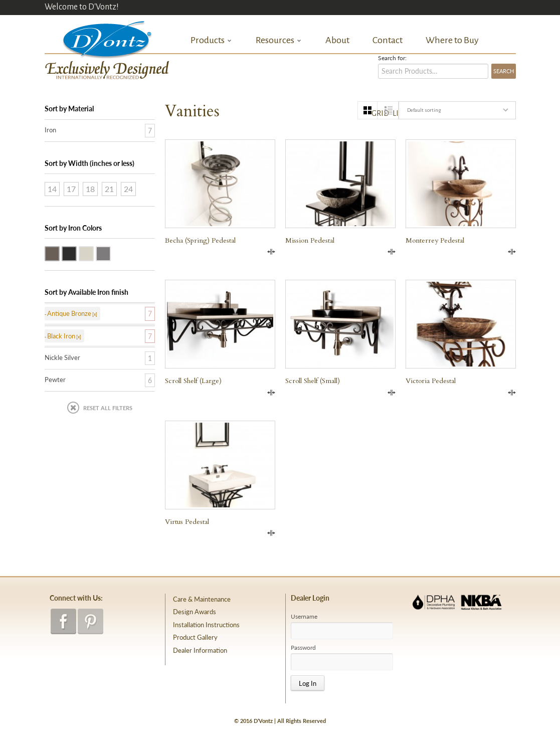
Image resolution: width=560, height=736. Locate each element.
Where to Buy (452, 40)
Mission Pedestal (310, 240)
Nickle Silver (93, 253)
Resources (279, 40)
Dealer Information (200, 650)
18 (90, 189)
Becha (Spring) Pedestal (200, 240)
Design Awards (195, 612)
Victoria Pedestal (431, 381)
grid (375, 113)
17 (71, 189)
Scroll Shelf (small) (313, 381)
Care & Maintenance (202, 599)
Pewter (110, 253)
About (337, 40)
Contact (388, 40)
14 (52, 189)
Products (211, 40)
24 (128, 189)
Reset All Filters (108, 408)
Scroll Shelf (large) (193, 381)
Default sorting (424, 110)
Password (303, 648)
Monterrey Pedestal (435, 240)
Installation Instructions (206, 625)
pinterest (90, 621)
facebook (63, 621)
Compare (271, 252)
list (395, 113)
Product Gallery (195, 637)
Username (304, 617)
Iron (50, 130)
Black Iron (76, 253)
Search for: (392, 58)
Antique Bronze (59, 253)
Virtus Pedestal (187, 522)
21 (109, 189)
